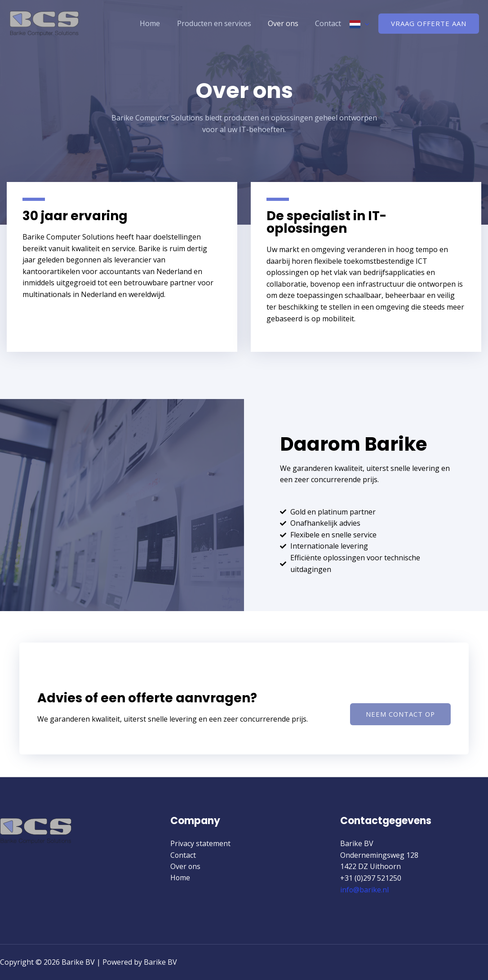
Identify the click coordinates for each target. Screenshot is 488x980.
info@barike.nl (365, 890)
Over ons (287, 23)
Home (158, 23)
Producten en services (220, 23)
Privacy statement (200, 843)
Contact (329, 23)
